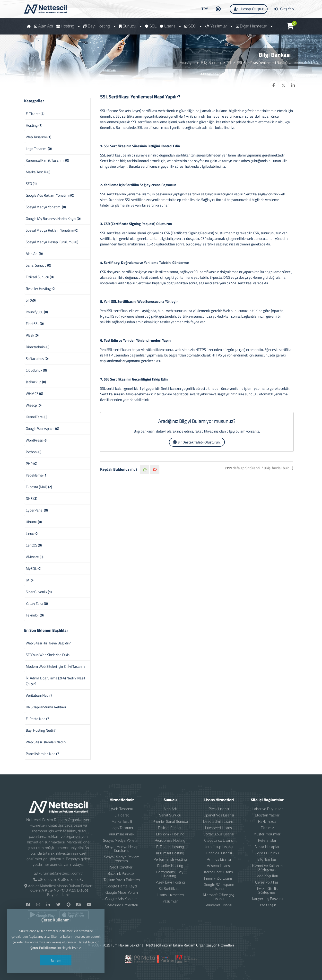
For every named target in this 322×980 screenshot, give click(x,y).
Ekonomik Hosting (170, 834)
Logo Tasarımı (122, 828)
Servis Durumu (267, 853)
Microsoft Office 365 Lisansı (219, 897)
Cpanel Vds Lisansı (219, 815)
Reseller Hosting (170, 866)
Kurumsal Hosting (170, 853)
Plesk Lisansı (219, 809)
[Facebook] (28, 904)
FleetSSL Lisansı (219, 853)
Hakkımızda (267, 822)
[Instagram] (38, 904)
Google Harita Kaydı (122, 886)
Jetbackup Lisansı (219, 847)
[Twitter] (58, 904)
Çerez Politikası (267, 882)
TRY (205, 9)
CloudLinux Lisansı (219, 841)
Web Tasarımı (122, 809)
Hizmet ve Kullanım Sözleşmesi (267, 868)
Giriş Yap (284, 9)
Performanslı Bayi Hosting (170, 874)
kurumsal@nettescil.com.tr (61, 873)
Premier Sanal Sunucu (170, 822)
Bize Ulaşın (267, 905)
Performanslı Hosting (170, 859)
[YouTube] (89, 904)
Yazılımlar (170, 901)
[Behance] (79, 904)
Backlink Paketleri (122, 874)
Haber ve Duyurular (267, 809)
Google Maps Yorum (122, 893)
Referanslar (267, 841)
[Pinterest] (69, 904)
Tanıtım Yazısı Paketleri (122, 880)
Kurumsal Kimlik (122, 834)
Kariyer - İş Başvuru (267, 899)
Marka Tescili (122, 822)
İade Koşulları (267, 876)
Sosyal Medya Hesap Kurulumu (122, 849)
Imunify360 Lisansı (219, 878)
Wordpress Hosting (170, 841)
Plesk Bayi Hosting (170, 882)
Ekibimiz (267, 828)
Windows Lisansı (219, 905)
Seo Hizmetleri (122, 867)
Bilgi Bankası (211, 62)
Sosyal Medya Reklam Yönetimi (122, 859)
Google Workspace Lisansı (219, 887)
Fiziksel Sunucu (170, 828)
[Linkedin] (48, 904)
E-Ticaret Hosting (170, 847)
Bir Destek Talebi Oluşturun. (197, 442)
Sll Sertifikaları (170, 889)
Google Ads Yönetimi (122, 899)
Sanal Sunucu (170, 815)
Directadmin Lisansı (219, 822)
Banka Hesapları (267, 847)
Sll (229, 62)
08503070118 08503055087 (61, 880)
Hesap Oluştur (249, 9)
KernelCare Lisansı (219, 872)
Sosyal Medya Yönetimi (122, 841)
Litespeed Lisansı (219, 828)
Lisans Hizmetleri (170, 895)
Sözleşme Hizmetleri (122, 905)
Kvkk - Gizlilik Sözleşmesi (267, 891)
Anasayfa (187, 62)
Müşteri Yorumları (267, 834)
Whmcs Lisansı (219, 859)
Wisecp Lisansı (219, 866)
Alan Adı (170, 809)
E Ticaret (122, 815)
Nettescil (152, 945)
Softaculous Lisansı (219, 834)
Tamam (56, 960)
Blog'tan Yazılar (267, 815)
